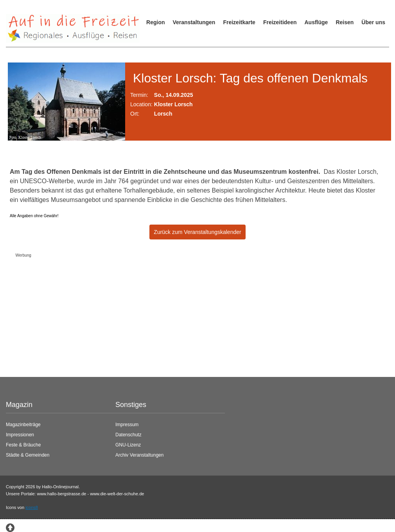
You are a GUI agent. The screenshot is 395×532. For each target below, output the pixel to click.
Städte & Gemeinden (28, 455)
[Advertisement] (192, 315)
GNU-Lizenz (128, 445)
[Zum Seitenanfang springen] (10, 527)
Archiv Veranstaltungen (139, 455)
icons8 (32, 507)
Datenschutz (128, 435)
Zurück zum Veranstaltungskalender (197, 232)
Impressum (127, 425)
